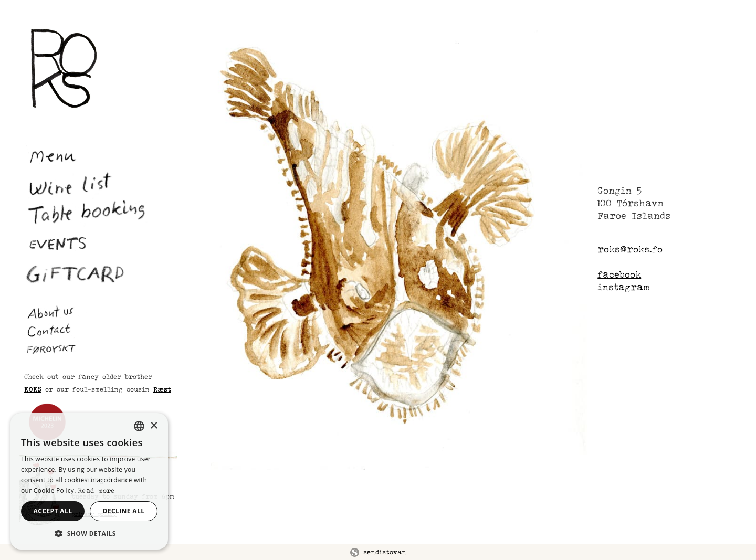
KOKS (33, 389)
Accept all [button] (53, 511)
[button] (89, 533)
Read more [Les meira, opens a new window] (96, 490)
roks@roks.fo (630, 249)
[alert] (89, 481)
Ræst (162, 389)
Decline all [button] (124, 511)
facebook (619, 274)
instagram (623, 287)
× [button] (154, 426)
